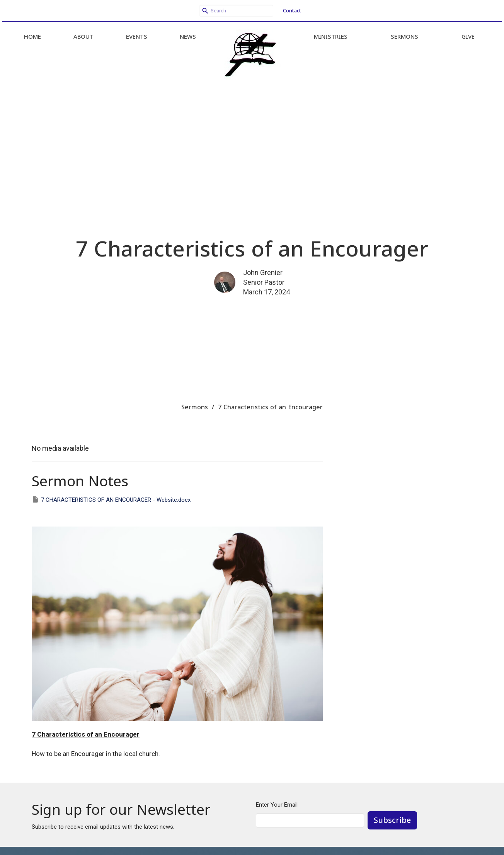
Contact (292, 10)
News (188, 36)
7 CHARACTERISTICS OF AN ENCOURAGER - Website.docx (111, 499)
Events (137, 36)
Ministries (331, 36)
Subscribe (392, 820)
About (83, 36)
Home (32, 36)
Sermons (404, 36)
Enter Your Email (277, 805)
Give (468, 36)
